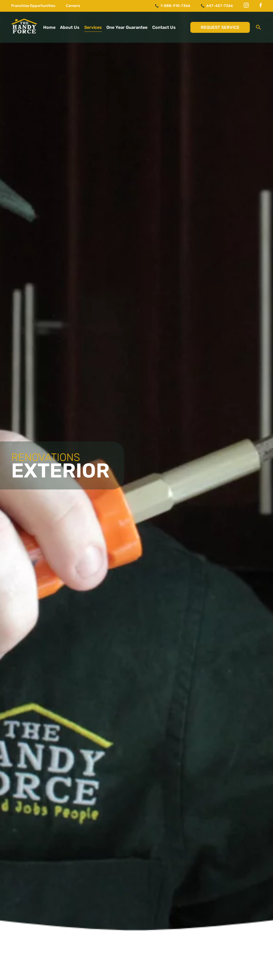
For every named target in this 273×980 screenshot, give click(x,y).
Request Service (220, 27)
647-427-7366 (217, 6)
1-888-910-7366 (173, 6)
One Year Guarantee (127, 27)
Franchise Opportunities (33, 6)
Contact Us (164, 27)
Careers (73, 6)
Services (93, 27)
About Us (70, 27)
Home (49, 27)
